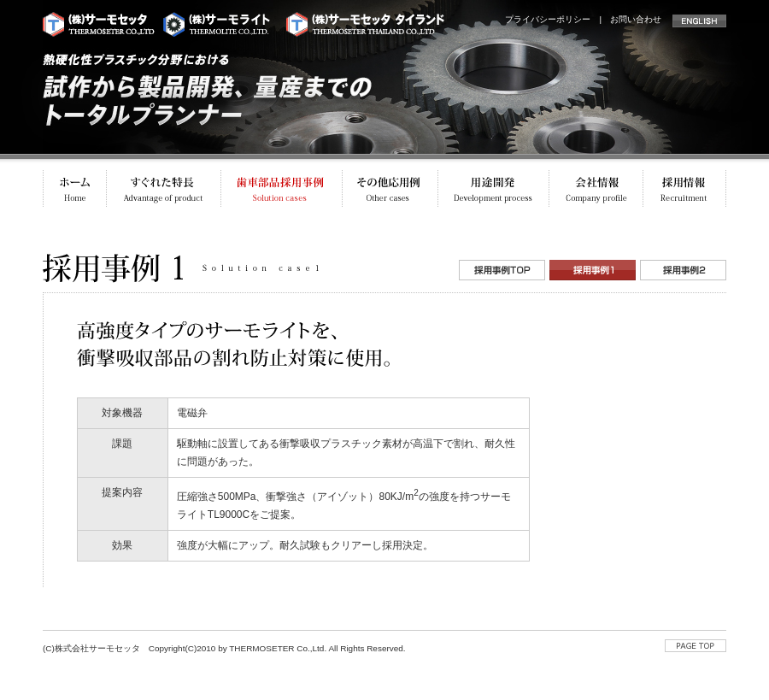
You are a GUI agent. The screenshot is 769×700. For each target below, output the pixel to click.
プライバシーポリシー (548, 19)
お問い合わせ (636, 19)
